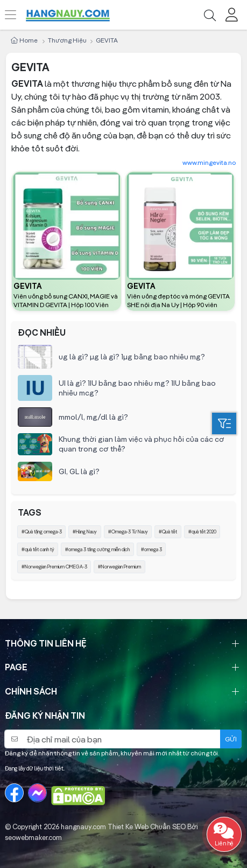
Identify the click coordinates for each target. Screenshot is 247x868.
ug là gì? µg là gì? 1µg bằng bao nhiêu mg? (132, 357)
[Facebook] (14, 793)
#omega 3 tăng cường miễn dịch (97, 549)
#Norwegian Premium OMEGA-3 (54, 567)
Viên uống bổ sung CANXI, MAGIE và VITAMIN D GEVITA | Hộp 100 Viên (66, 300)
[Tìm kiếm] (210, 15)
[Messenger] (37, 793)
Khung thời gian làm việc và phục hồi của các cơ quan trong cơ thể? (142, 444)
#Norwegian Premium (119, 567)
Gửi (231, 739)
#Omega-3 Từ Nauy (128, 532)
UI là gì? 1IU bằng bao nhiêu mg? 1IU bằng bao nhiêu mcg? (137, 388)
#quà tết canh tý (38, 549)
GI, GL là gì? (79, 471)
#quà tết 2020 (202, 532)
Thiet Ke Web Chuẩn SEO (147, 827)
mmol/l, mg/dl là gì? (93, 417)
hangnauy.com (83, 827)
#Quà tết (168, 532)
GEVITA (28, 286)
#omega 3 (151, 549)
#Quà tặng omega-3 (42, 532)
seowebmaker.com (33, 837)
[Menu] (16, 15)
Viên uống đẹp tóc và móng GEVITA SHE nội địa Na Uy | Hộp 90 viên (178, 300)
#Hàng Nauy (85, 532)
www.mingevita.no (209, 162)
